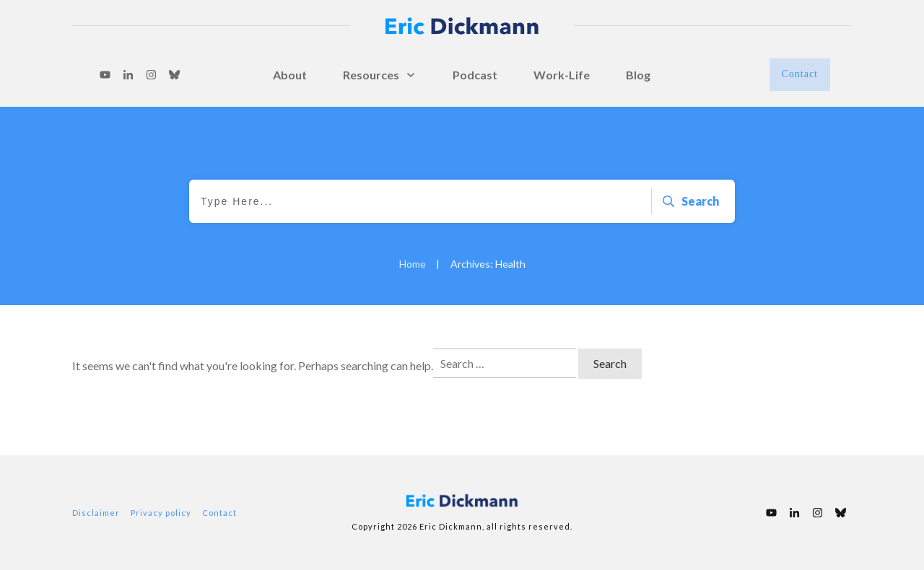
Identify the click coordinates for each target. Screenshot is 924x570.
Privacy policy (161, 513)
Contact (219, 513)
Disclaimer (96, 513)
